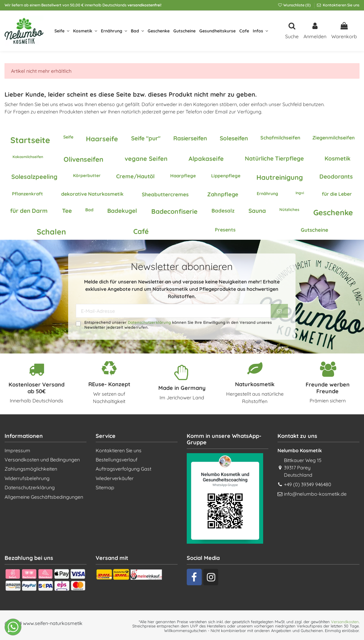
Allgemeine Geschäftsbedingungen (44, 497)
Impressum (17, 450)
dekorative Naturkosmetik (92, 194)
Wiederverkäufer (115, 478)
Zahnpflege (223, 194)
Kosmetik (338, 158)
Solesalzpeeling (34, 177)
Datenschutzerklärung (149, 322)
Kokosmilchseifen (28, 157)
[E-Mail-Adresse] (173, 311)
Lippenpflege (226, 176)
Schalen (51, 232)
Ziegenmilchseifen (334, 138)
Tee (67, 211)
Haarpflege (183, 176)
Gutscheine (314, 230)
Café (141, 231)
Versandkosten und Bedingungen (42, 460)
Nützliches (289, 209)
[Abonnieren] (279, 311)
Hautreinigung (280, 177)
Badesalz (223, 211)
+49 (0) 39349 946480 (308, 484)
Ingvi (300, 193)
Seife (68, 137)
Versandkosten (345, 622)
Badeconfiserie (174, 211)
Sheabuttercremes (165, 194)
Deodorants (336, 176)
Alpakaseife (206, 159)
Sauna (257, 211)
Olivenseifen (83, 159)
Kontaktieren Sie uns (341, 5)
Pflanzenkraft (27, 194)
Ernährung (267, 194)
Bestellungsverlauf (117, 460)
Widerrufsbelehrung (27, 478)
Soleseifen (234, 138)
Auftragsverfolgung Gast (123, 469)
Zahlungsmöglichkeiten (31, 469)
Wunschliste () (295, 5)
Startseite (30, 140)
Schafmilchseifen (280, 138)
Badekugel (122, 211)
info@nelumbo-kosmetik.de (315, 494)
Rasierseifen (190, 138)
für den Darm (29, 211)
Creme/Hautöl (135, 176)
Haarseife (102, 139)
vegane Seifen (146, 159)
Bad (89, 210)
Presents (225, 230)
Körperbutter (87, 176)
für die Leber (337, 194)
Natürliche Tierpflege (274, 158)
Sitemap (105, 487)
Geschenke (333, 212)
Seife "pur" (146, 138)
